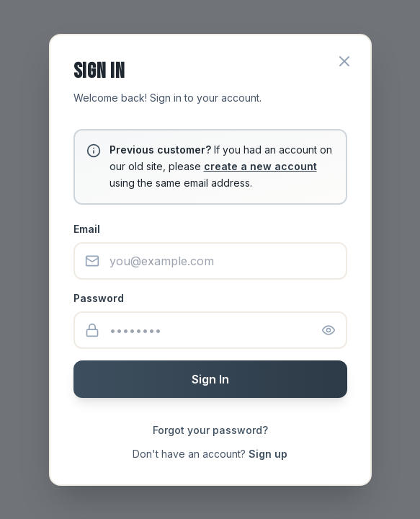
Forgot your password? (210, 430)
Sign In (210, 379)
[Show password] (329, 330)
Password (99, 298)
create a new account (260, 166)
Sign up (268, 454)
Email (87, 229)
